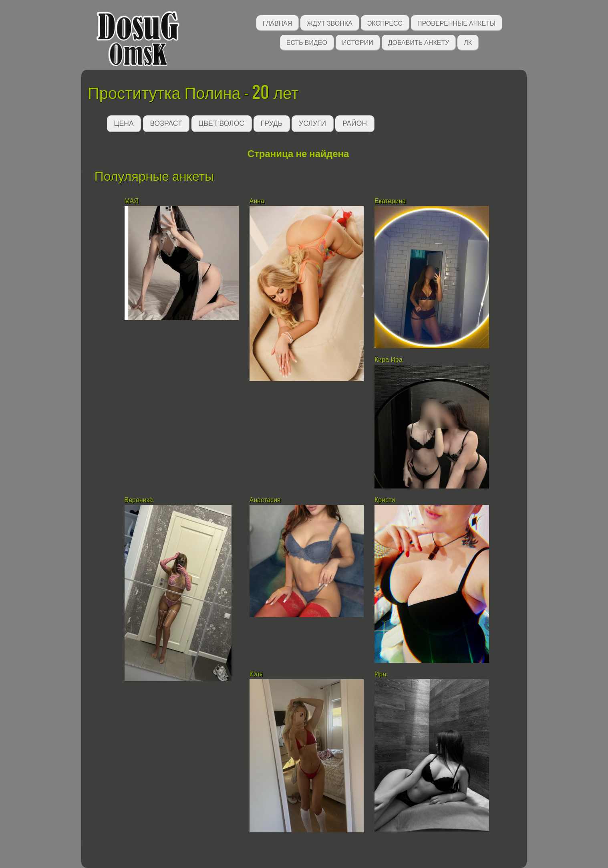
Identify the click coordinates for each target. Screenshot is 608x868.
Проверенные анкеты (456, 23)
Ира (380, 674)
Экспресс (385, 23)
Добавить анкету (419, 42)
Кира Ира (389, 360)
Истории (358, 42)
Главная (277, 23)
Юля (257, 674)
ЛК (468, 42)
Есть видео (307, 42)
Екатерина (391, 201)
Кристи (385, 500)
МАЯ (132, 201)
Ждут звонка (330, 23)
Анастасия (266, 500)
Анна (257, 201)
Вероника (139, 500)
